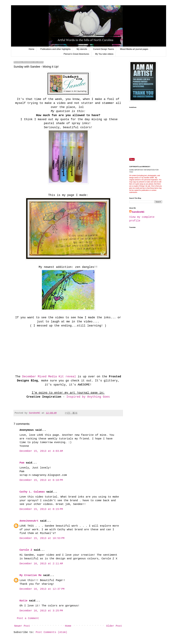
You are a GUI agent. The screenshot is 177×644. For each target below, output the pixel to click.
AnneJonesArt (29, 521)
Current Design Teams (103, 49)
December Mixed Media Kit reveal (48, 377)
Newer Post (22, 626)
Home (31, 49)
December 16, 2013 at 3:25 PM (41, 611)
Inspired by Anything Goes (88, 397)
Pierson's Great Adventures (76, 54)
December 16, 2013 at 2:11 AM (41, 564)
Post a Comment (28, 618)
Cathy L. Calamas (32, 492)
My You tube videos (104, 54)
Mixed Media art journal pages (134, 49)
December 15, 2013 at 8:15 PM (41, 509)
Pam (22, 463)
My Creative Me (31, 575)
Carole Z (26, 550)
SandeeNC (138, 212)
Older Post (114, 626)
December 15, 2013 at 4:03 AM (41, 451)
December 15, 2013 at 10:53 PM (42, 538)
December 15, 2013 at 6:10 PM (41, 480)
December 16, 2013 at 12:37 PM (42, 589)
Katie (24, 601)
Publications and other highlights (55, 49)
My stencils (82, 49)
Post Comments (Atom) (52, 632)
